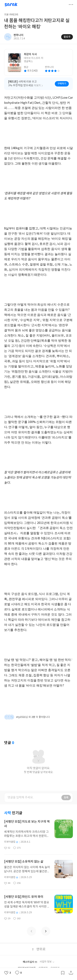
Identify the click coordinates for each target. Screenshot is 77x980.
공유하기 (71, 973)
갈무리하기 (63, 973)
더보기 (71, 5)
